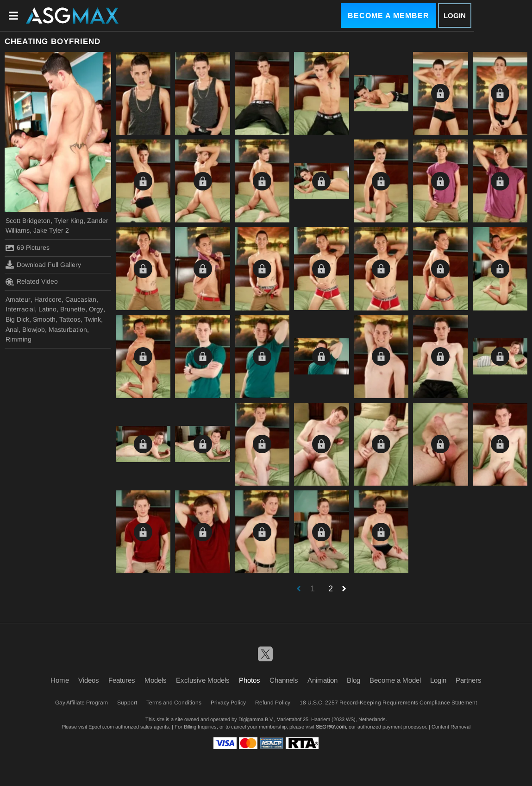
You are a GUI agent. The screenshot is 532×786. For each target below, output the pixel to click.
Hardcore (48, 299)
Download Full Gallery (43, 265)
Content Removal (451, 727)
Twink (93, 319)
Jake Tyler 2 (51, 230)
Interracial (20, 309)
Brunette (73, 309)
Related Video (32, 282)
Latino (47, 309)
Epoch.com (101, 727)
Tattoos (70, 319)
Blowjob (34, 330)
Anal (12, 330)
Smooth (44, 319)
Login (455, 16)
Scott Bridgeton (28, 221)
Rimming (19, 339)
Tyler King (69, 221)
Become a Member (388, 16)
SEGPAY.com (331, 727)
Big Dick (17, 319)
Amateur (18, 299)
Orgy (96, 309)
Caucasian (81, 299)
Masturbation (68, 330)
